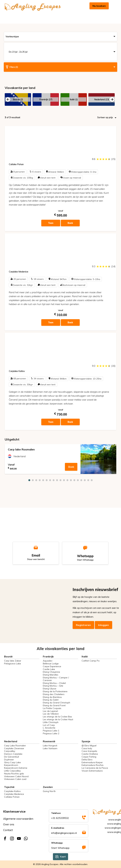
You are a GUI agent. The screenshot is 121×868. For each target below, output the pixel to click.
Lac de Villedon (51, 714)
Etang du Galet (51, 700)
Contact (8, 830)
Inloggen (104, 625)
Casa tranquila (89, 751)
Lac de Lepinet (50, 711)
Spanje (86, 741)
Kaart (60, 857)
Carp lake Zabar (13, 661)
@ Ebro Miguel (89, 746)
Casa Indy (87, 748)
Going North (49, 791)
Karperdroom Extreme (16, 768)
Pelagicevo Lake (13, 664)
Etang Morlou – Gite (53, 686)
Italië (85, 656)
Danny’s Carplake (13, 754)
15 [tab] (78, 480)
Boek (70, 223)
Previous (8, 99)
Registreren (83, 625)
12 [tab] (67, 480)
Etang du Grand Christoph (56, 703)
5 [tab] (43, 480)
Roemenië (49, 741)
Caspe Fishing (89, 757)
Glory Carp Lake (12, 762)
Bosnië (8, 656)
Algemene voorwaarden (18, 819)
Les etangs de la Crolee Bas (57, 717)
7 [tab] (50, 480)
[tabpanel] (60, 459)
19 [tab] (92, 480)
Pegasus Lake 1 (51, 731)
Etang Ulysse (50, 689)
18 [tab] (88, 480)
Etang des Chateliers (54, 694)
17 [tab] (85, 480)
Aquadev (48, 661)
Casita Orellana (90, 754)
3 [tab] (36, 480)
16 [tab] (81, 480)
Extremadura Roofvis (93, 765)
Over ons (9, 824)
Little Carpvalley (12, 771)
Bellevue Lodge (51, 664)
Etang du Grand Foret (54, 705)
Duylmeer (9, 760)
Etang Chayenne (51, 672)
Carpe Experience (52, 666)
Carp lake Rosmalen (21, 449)
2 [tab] (33, 480)
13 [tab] (71, 480)
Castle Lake (49, 669)
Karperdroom (11, 765)
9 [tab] (57, 480)
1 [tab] (29, 480)
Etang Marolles (51, 675)
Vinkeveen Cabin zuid (15, 779)
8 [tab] (54, 480)
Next (112, 99)
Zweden (48, 787)
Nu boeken (99, 6)
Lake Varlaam (50, 748)
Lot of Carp (49, 725)
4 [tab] (40, 480)
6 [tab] (47, 480)
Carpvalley (10, 751)
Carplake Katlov (12, 791)
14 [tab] (74, 480)
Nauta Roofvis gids (14, 774)
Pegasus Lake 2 (51, 733)
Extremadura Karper (92, 762)
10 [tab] (60, 480)
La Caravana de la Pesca (95, 768)
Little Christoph (51, 722)
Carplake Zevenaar (14, 748)
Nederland (20, 456)
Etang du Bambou (52, 697)
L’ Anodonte (49, 728)
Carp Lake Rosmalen (15, 746)
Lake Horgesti (50, 746)
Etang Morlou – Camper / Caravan (56, 679)
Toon (51, 223)
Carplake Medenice (14, 794)
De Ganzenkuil (12, 757)
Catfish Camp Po (91, 661)
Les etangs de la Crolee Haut (58, 719)
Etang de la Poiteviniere (55, 691)
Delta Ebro (87, 760)
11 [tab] (64, 480)
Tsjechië (9, 787)
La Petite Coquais (52, 708)
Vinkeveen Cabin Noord (16, 776)
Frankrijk (48, 656)
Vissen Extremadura (92, 771)
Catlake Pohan (12, 797)
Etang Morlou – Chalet (54, 683)
